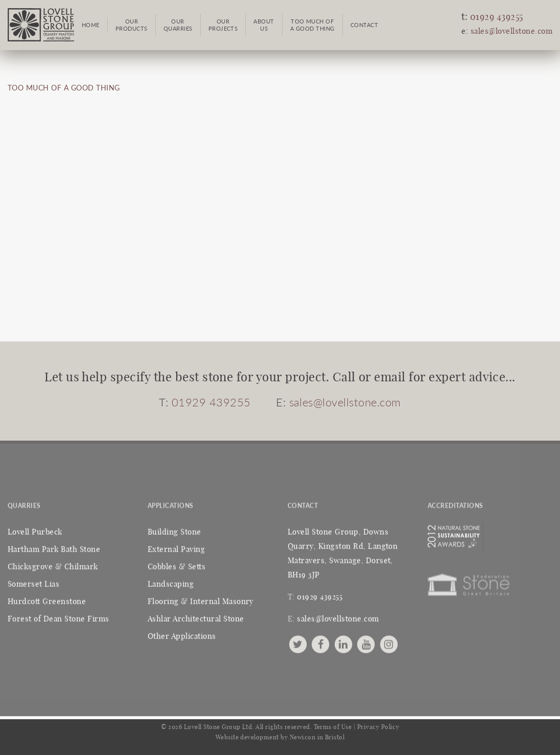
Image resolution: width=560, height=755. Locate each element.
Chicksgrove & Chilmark (53, 565)
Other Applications (182, 634)
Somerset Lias (33, 582)
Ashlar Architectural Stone (196, 617)
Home (91, 25)
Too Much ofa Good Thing (312, 25)
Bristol (335, 735)
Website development (247, 735)
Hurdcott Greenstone (47, 599)
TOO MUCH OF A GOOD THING (64, 88)
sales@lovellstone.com (511, 31)
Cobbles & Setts (177, 565)
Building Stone (174, 530)
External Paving (176, 547)
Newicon (302, 735)
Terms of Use (333, 724)
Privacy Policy (378, 724)
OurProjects (223, 25)
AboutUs (264, 25)
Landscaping (171, 582)
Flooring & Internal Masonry (201, 599)
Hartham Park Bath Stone (54, 547)
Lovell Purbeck (35, 530)
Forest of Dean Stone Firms (58, 617)
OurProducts (132, 25)
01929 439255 (497, 17)
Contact (364, 25)
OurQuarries (178, 25)
